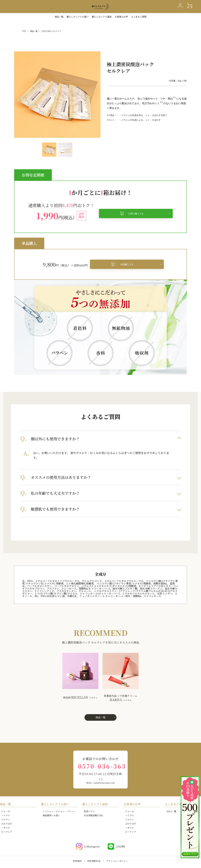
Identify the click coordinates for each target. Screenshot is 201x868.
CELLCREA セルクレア (51, 31)
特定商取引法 (94, 861)
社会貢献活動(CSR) (93, 815)
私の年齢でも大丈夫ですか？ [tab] (55, 493)
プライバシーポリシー (117, 861)
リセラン (6, 819)
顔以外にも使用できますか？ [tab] (55, 439)
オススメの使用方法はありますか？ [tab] (61, 477)
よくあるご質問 (139, 17)
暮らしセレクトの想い (55, 804)
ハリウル (6, 815)
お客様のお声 (121, 17)
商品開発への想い (51, 815)
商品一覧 (59, 17)
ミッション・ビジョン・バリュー (59, 811)
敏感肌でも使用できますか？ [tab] (55, 509)
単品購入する (127, 264)
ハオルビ (6, 828)
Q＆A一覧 (171, 811)
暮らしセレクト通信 (102, 17)
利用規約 (77, 861)
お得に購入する (136, 214)
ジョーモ (6, 811)
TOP (24, 31)
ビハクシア (7, 832)
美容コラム (89, 811)
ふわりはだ (7, 824)
